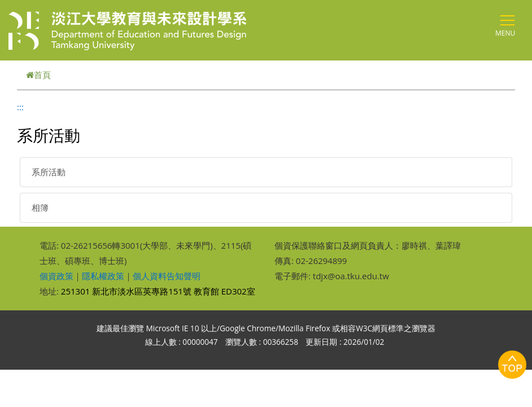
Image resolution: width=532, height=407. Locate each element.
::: (20, 107)
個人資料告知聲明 (167, 276)
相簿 (40, 207)
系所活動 (49, 172)
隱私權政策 (103, 276)
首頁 (38, 75)
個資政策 (56, 276)
